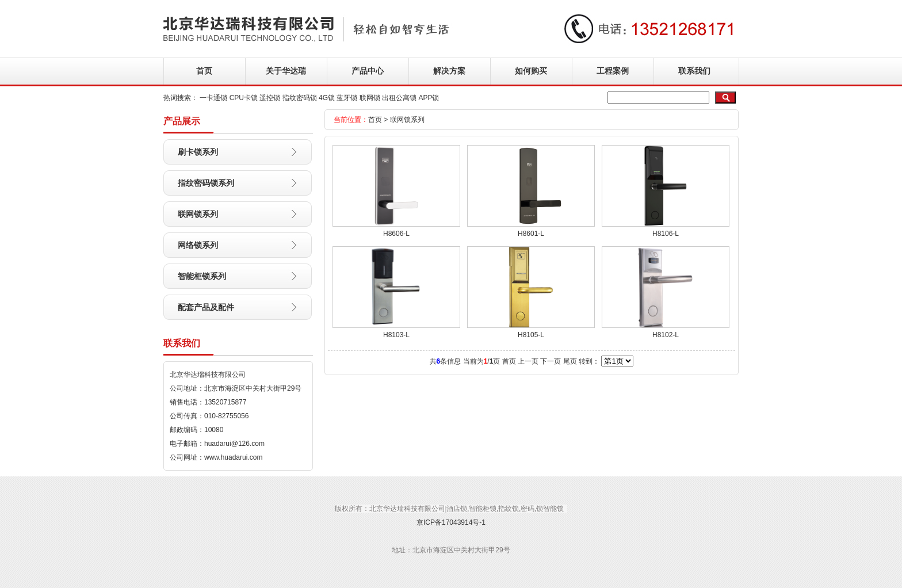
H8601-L (531, 234)
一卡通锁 (213, 98)
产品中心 (368, 71)
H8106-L (666, 234)
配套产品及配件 (206, 307)
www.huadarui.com (233, 457)
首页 (204, 71)
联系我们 (694, 71)
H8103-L (396, 335)
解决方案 (449, 71)
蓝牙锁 (347, 98)
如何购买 (531, 71)
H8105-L (531, 335)
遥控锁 (270, 98)
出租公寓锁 (399, 98)
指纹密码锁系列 (206, 183)
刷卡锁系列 (198, 152)
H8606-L (396, 234)
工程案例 (613, 71)
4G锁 (327, 98)
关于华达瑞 (286, 71)
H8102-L (666, 335)
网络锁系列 (198, 245)
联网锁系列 (198, 214)
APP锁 (429, 98)
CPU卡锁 (244, 98)
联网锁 (370, 98)
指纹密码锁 (300, 98)
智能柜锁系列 (202, 276)
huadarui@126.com (234, 444)
